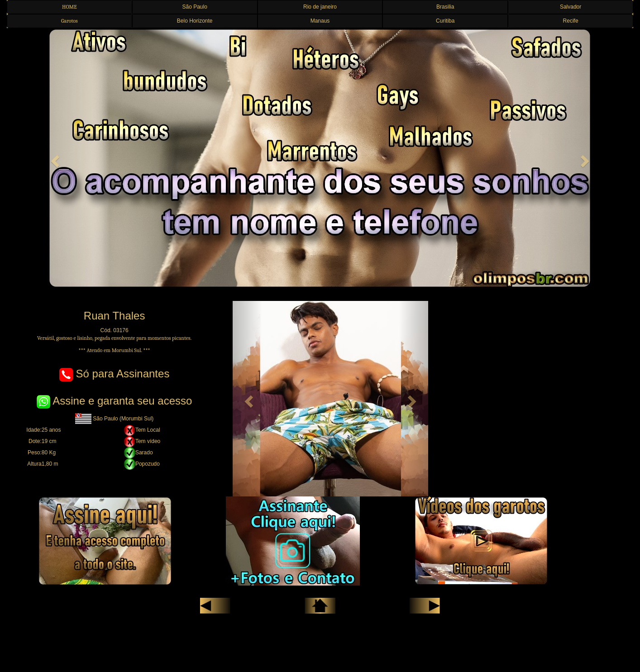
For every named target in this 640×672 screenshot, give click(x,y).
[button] (54, 158)
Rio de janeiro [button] (320, 7)
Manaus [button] (320, 21)
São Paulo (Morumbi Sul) (114, 419)
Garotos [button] (69, 21)
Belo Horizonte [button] (195, 21)
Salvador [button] (571, 7)
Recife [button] (571, 21)
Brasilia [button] (445, 7)
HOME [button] (69, 7)
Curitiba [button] (445, 21)
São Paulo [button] (195, 7)
